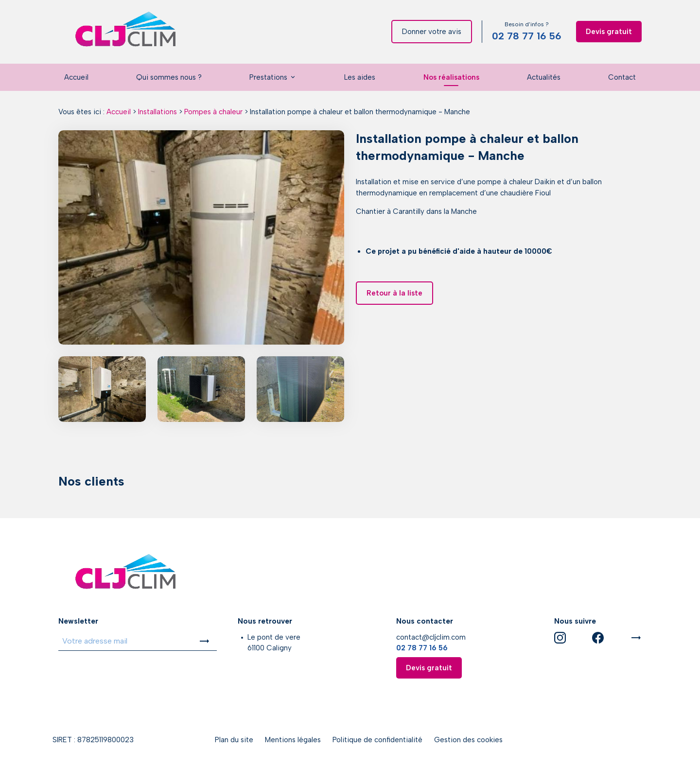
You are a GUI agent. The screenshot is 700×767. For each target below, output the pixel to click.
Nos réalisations (451, 77)
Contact (622, 77)
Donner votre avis (432, 32)
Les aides (360, 77)
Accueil (76, 77)
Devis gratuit (609, 32)
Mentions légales (293, 740)
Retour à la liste (394, 293)
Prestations (268, 77)
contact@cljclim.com (431, 637)
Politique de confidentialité (377, 740)
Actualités (544, 77)
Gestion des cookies (468, 740)
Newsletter (78, 621)
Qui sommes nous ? (169, 77)
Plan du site (234, 740)
